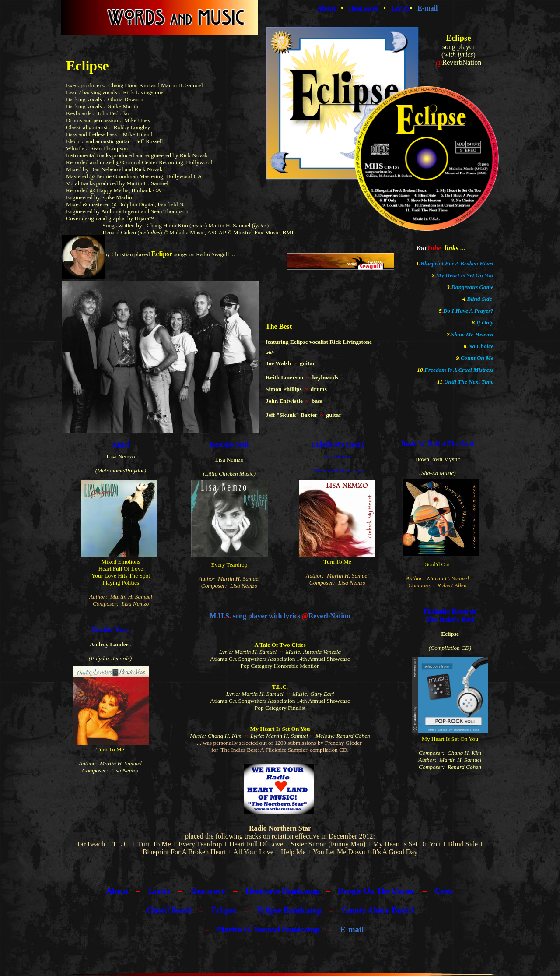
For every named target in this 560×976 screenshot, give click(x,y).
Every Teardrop (229, 565)
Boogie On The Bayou (376, 891)
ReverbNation (462, 62)
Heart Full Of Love (121, 569)
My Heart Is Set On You (465, 275)
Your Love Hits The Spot (121, 576)
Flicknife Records (450, 611)
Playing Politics (121, 583)
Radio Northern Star (280, 828)
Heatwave (208, 891)
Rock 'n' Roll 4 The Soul (437, 444)
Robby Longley (132, 127)
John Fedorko (113, 113)
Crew (444, 891)
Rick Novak (194, 155)
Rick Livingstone (143, 92)
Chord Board (170, 910)
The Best (279, 326)
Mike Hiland (138, 134)
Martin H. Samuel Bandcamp (268, 929)
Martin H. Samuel (229, 225)
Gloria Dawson (126, 99)
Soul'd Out (438, 564)
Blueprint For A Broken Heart (457, 263)
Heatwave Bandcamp (282, 891)
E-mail (352, 929)
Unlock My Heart (337, 444)
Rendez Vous (110, 630)
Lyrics (160, 891)
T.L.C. (280, 687)
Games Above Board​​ (378, 910)
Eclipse (224, 910)
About (117, 891)
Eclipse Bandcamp (289, 910)
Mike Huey (137, 120)
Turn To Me (337, 562)
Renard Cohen (119, 232)
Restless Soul (229, 444)
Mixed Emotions (121, 562)
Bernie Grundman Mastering (130, 176)
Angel (121, 444)
